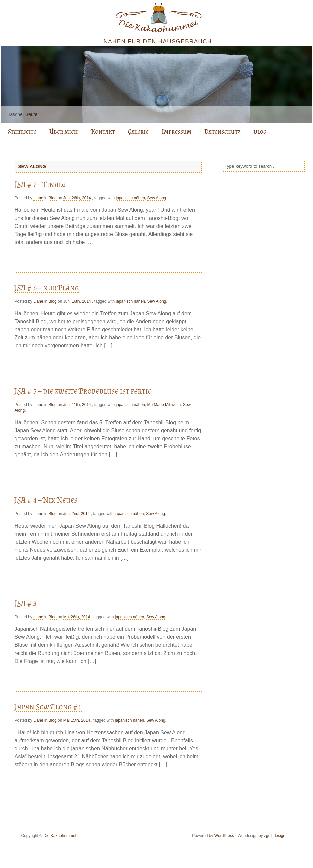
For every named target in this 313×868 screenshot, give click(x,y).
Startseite (22, 132)
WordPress (224, 836)
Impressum (177, 132)
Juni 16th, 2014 (77, 301)
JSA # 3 (26, 603)
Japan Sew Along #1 (48, 706)
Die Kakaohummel (60, 836)
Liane (38, 198)
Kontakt (103, 132)
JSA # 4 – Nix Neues (46, 500)
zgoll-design (275, 836)
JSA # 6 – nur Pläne (47, 287)
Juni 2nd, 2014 (77, 514)
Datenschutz (222, 132)
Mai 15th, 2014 (77, 720)
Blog (260, 132)
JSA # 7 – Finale (40, 184)
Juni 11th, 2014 (77, 405)
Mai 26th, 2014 (77, 617)
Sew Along (157, 198)
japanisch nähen (130, 198)
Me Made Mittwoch (164, 405)
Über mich (64, 132)
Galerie (138, 132)
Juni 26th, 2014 (77, 198)
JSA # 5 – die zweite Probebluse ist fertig (83, 391)
